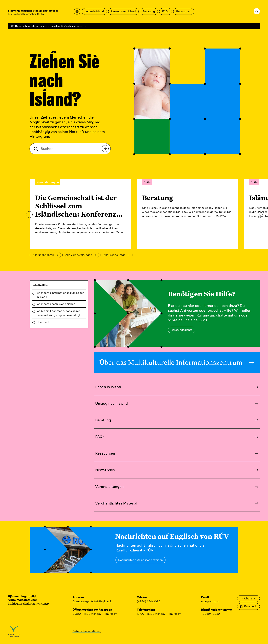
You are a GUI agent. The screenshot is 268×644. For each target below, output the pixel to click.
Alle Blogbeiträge (116, 255)
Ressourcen (184, 11)
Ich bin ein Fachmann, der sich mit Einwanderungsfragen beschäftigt (59, 313)
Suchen (106, 150)
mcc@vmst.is (210, 601)
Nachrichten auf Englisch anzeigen (141, 560)
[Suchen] (257, 11)
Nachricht (43, 322)
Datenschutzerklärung (87, 631)
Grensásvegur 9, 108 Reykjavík (92, 601)
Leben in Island (94, 11)
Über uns (248, 599)
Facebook (248, 606)
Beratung (149, 11)
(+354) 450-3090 (149, 601)
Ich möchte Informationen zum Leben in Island (60, 295)
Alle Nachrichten (45, 255)
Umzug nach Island (123, 11)
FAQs (166, 11)
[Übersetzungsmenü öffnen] (77, 11)
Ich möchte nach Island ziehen (56, 304)
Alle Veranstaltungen (81, 255)
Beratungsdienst (182, 330)
